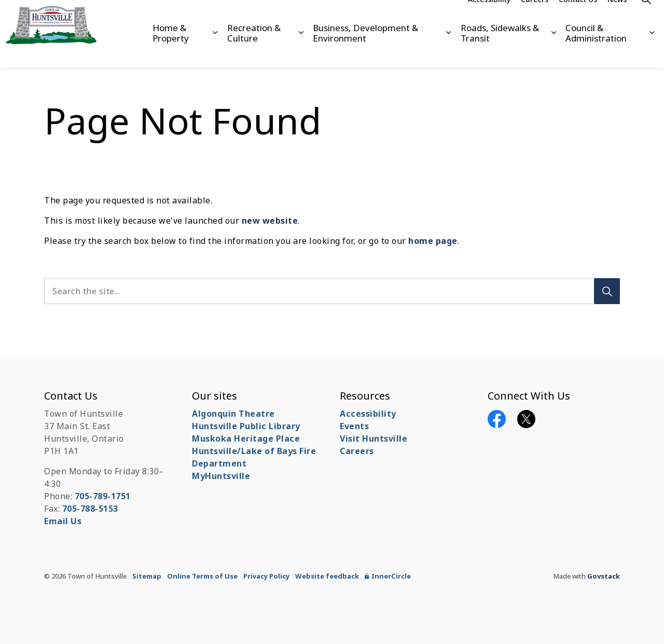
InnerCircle (388, 576)
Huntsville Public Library (246, 426)
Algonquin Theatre (233, 414)
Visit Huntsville (374, 439)
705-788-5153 (90, 509)
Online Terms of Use (202, 576)
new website (270, 221)
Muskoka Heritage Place (246, 439)
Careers (535, 17)
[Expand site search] (646, 17)
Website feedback (327, 576)
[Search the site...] (332, 291)
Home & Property (171, 50)
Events (354, 426)
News (617, 17)
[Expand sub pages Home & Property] (215, 51)
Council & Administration (596, 50)
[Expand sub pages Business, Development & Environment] (448, 51)
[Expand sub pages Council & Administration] (652, 51)
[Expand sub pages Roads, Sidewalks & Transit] (554, 51)
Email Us (63, 521)
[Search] (607, 291)
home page (433, 241)
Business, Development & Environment (365, 50)
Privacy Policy (266, 576)
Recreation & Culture (254, 50)
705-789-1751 (103, 496)
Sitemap (147, 576)
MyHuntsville (221, 476)
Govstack (604, 576)
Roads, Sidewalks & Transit (500, 50)
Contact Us (578, 17)
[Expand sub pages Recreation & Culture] (301, 51)
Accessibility (489, 17)
